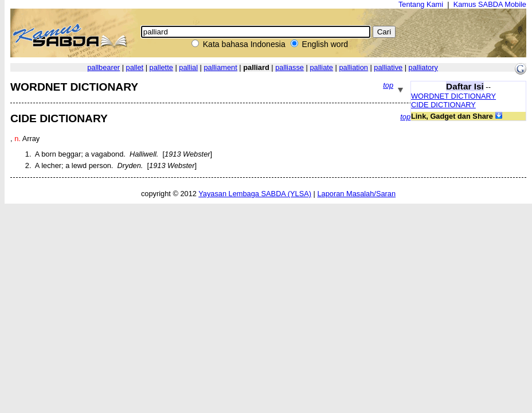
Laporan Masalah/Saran (356, 194)
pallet (135, 67)
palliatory (423, 67)
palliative (388, 67)
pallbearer (103, 67)
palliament (220, 67)
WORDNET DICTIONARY (453, 96)
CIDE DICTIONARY (443, 105)
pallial (188, 67)
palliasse (290, 67)
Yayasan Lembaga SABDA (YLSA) (255, 194)
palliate (321, 67)
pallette (161, 67)
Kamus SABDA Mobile (490, 4)
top (388, 85)
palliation (353, 67)
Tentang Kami (421, 4)
